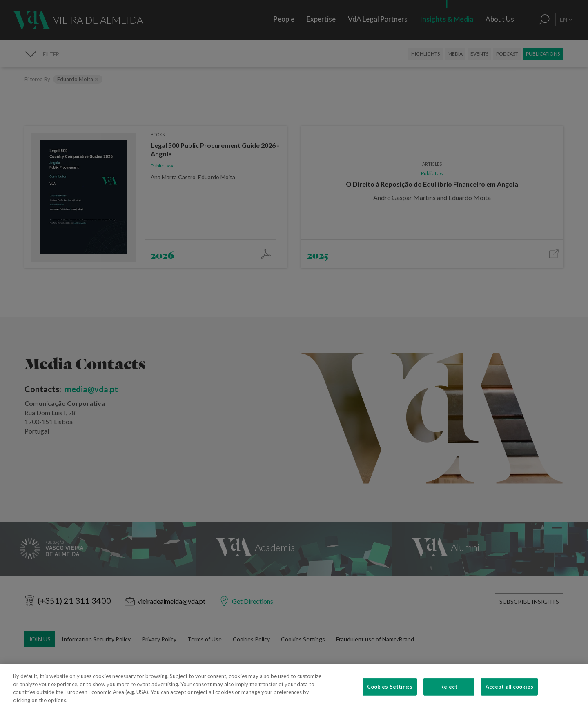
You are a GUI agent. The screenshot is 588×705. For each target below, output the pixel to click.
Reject (449, 695)
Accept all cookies (509, 695)
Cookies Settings (390, 695)
